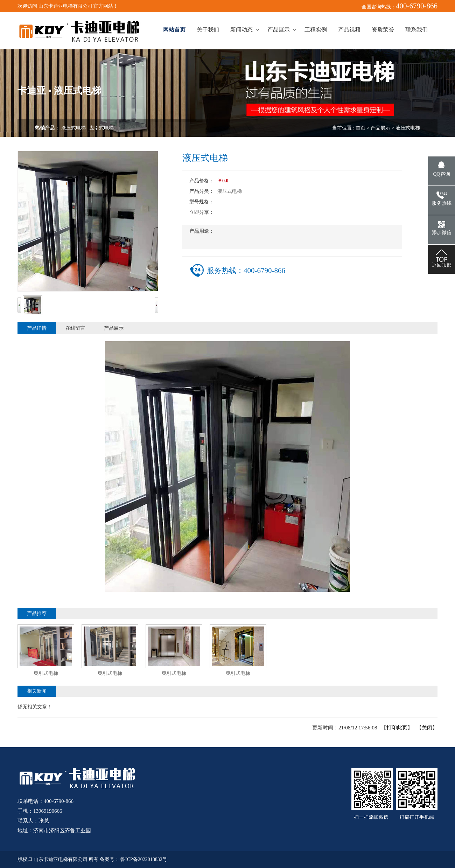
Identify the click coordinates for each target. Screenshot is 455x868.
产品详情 (37, 328)
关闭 (427, 728)
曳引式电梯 (101, 128)
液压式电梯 (73, 128)
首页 (360, 128)
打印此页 (397, 728)
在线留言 (75, 328)
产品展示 (380, 128)
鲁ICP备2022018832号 (144, 859)
